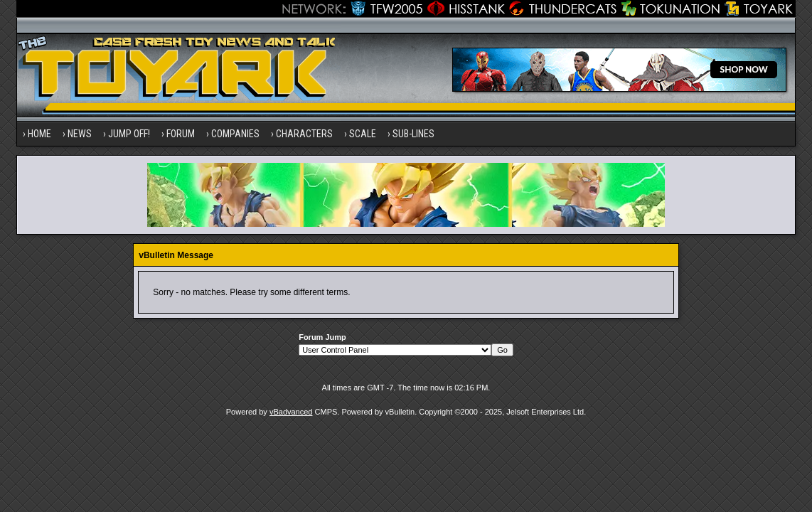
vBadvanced (291, 412)
